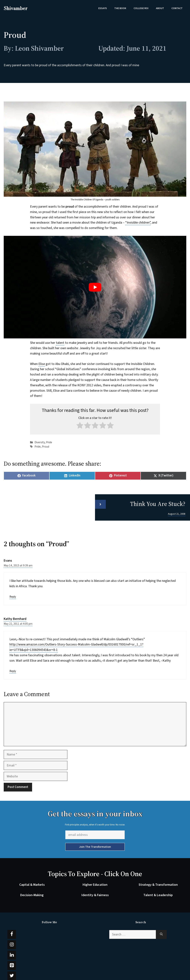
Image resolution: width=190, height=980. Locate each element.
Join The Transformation (95, 847)
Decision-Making (32, 895)
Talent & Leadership (158, 895)
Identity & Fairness (95, 895)
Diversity (40, 442)
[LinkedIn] (12, 955)
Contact (177, 8)
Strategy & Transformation (158, 885)
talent (60, 343)
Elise (42, 364)
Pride (49, 442)
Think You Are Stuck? (158, 504)
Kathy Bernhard (15, 619)
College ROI (141, 8)
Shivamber (15, 8)
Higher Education (95, 885)
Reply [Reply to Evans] (13, 597)
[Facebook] (12, 934)
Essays (103, 8)
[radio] (80, 426)
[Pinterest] (12, 966)
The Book (120, 8)
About (160, 8)
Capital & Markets (32, 885)
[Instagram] (12, 945)
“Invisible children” (138, 223)
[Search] (161, 934)
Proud (46, 447)
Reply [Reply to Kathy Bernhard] (13, 671)
